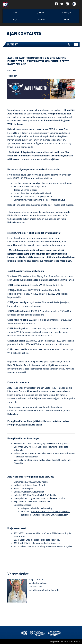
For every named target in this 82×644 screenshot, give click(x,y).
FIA (24, 633)
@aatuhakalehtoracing (42, 508)
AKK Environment (30, 633)
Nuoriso (41, 19)
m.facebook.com (60, 515)
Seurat (67, 19)
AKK (15, 13)
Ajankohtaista (24, 34)
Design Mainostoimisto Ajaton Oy (64, 642)
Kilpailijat (67, 13)
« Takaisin (12, 76)
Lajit (15, 19)
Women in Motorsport (36, 633)
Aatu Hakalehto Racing (41, 512)
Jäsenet (41, 13)
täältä (39, 425)
